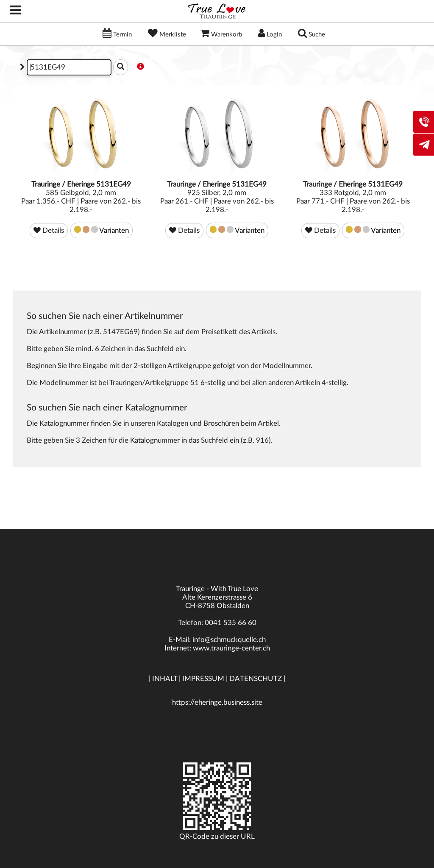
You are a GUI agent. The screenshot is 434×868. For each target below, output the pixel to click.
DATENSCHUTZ (256, 679)
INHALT (165, 679)
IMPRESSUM (203, 679)
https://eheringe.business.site (217, 702)
